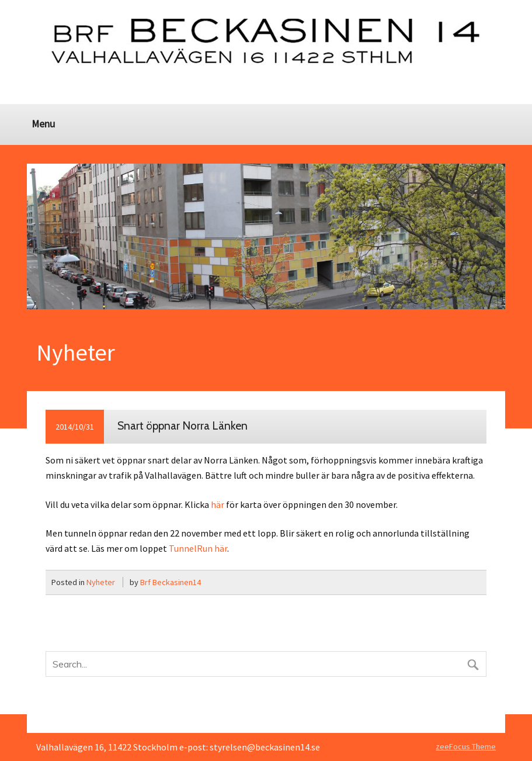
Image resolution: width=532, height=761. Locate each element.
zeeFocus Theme (466, 746)
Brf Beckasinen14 (171, 582)
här (218, 504)
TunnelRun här (198, 548)
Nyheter (101, 582)
